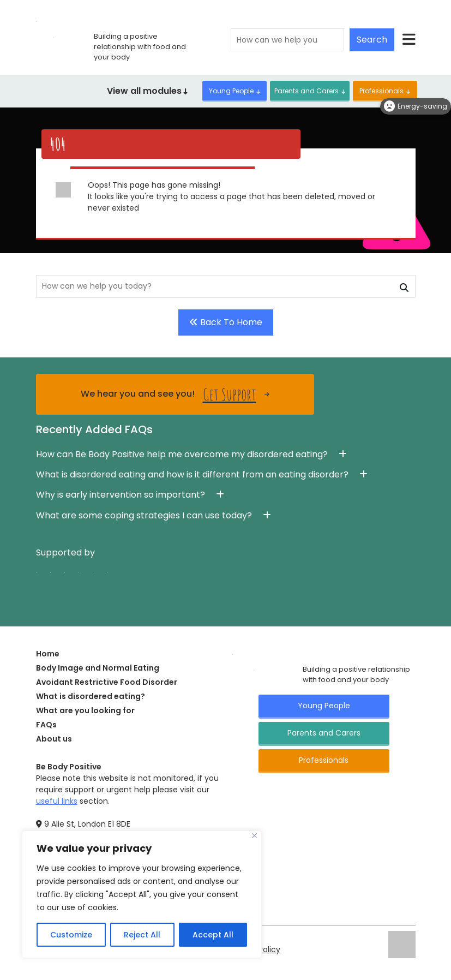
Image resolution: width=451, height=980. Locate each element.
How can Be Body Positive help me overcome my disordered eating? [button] (182, 454)
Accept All (213, 935)
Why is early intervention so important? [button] (121, 495)
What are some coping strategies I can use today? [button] (144, 515)
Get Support (230, 394)
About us (54, 739)
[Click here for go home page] (36, 21)
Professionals (381, 91)
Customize (71, 935)
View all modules (147, 91)
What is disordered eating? (91, 696)
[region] (142, 894)
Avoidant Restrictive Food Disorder (107, 682)
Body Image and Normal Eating (98, 668)
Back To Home (226, 322)
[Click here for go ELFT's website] (402, 944)
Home (48, 654)
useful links (57, 801)
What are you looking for (85, 710)
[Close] (254, 836)
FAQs (46, 725)
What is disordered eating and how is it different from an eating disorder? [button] (192, 474)
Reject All (142, 935)
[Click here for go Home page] (233, 654)
